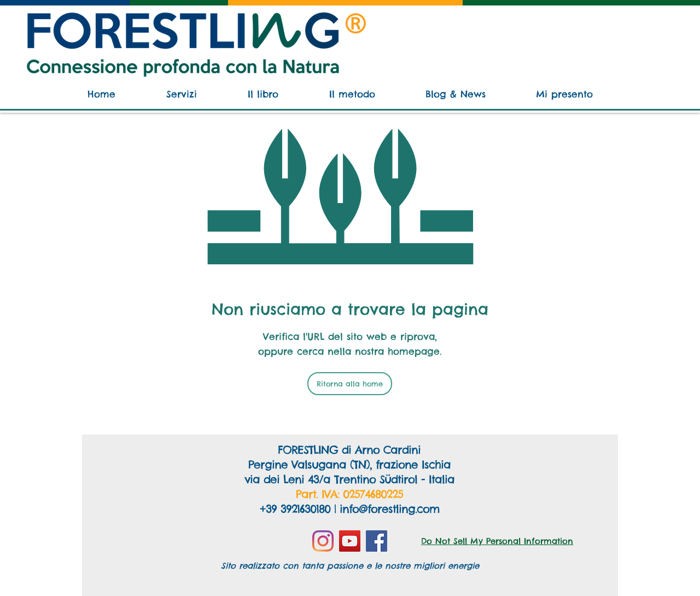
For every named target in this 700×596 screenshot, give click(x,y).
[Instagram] (323, 541)
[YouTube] (350, 541)
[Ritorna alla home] (350, 384)
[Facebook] (377, 541)
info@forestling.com (389, 509)
